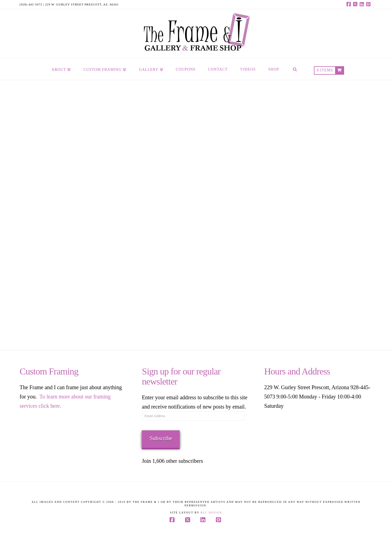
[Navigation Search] (295, 69)
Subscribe (161, 438)
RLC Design (211, 513)
